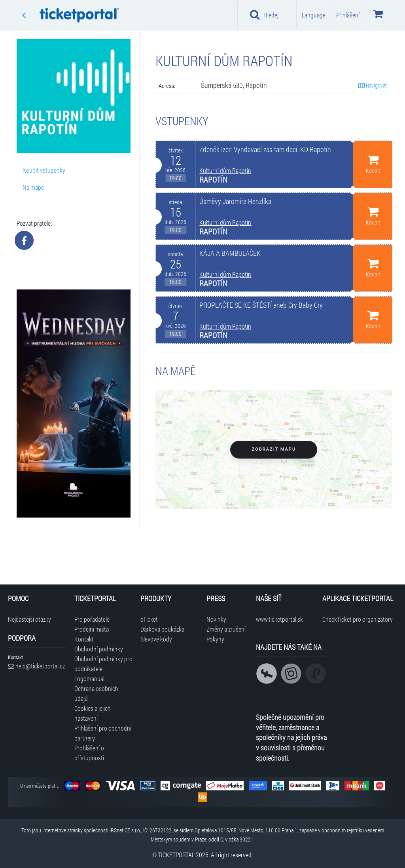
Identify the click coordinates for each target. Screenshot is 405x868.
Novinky (216, 619)
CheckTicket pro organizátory (358, 619)
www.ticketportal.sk (279, 619)
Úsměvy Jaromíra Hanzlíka (235, 201)
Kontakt (84, 639)
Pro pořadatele (92, 619)
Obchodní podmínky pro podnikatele (103, 664)
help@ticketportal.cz (36, 666)
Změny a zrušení (226, 629)
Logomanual (89, 679)
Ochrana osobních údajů (96, 693)
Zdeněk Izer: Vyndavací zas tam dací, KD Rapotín (265, 149)
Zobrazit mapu (274, 449)
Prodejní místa (92, 629)
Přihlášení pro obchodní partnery (103, 733)
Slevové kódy (156, 639)
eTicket (149, 619)
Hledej (264, 15)
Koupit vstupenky (44, 170)
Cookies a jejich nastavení (93, 713)
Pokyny (215, 639)
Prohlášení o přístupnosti (89, 753)
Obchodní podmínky (99, 649)
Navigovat (373, 85)
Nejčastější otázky (29, 619)
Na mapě (33, 187)
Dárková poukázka (162, 629)
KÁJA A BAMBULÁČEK (230, 253)
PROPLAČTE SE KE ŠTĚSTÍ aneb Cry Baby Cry (261, 305)
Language (314, 15)
